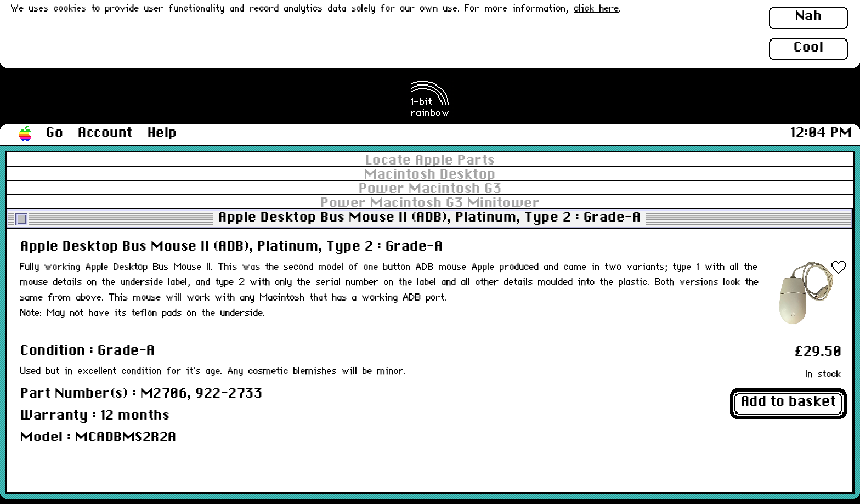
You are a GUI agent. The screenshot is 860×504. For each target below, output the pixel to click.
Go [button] (55, 133)
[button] (25, 134)
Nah (809, 16)
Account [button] (105, 133)
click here (597, 9)
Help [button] (162, 133)
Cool (808, 48)
